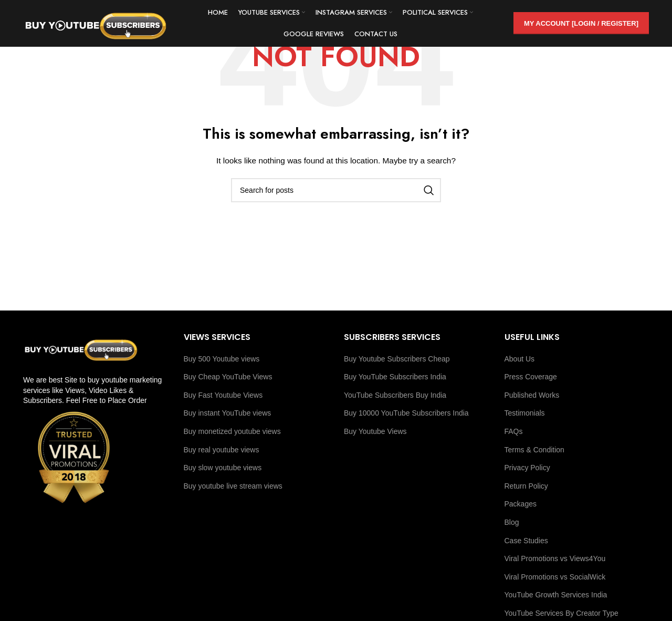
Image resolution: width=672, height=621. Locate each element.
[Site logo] (97, 23)
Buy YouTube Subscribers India (395, 377)
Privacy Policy (527, 468)
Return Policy (526, 486)
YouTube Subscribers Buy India (395, 395)
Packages (521, 504)
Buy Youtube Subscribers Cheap (397, 359)
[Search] (336, 190)
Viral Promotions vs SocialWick (555, 577)
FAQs (514, 431)
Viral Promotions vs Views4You (555, 558)
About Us (520, 359)
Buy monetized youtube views (232, 431)
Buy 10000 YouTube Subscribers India (406, 413)
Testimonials (525, 413)
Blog (512, 522)
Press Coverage (531, 377)
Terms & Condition (534, 450)
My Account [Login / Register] (581, 23)
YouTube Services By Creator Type (561, 613)
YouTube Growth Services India (556, 595)
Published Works (532, 395)
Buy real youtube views (222, 450)
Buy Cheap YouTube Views (228, 377)
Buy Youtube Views (375, 431)
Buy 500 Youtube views (222, 359)
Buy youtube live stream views (233, 486)
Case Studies (526, 541)
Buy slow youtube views (223, 468)
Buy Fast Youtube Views (223, 395)
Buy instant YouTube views (228, 413)
